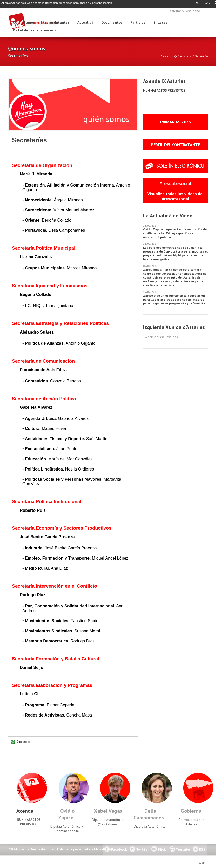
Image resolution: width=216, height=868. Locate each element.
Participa (138, 22)
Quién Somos (24, 22)
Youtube (183, 849)
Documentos (112, 22)
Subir (202, 862)
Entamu (166, 56)
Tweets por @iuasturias (160, 337)
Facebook (119, 849)
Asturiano (193, 11)
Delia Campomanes (149, 814)
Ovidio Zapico (66, 814)
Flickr (162, 849)
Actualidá (85, 22)
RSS (202, 849)
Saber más (203, 3)
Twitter (142, 849)
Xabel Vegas (108, 811)
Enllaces (160, 22)
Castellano (176, 11)
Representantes (56, 22)
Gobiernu (191, 811)
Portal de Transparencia (33, 30)
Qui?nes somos (183, 56)
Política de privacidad (73, 849)
